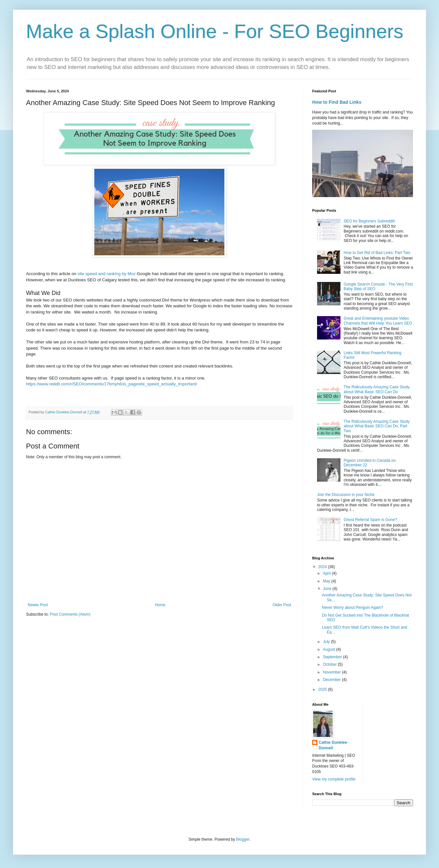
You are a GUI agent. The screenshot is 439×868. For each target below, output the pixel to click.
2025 (323, 689)
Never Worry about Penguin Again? (353, 608)
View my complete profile (334, 779)
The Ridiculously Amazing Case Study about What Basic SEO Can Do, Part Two (377, 426)
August (330, 649)
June (328, 589)
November (333, 672)
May (327, 581)
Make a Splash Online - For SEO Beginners (215, 31)
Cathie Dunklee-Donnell (333, 745)
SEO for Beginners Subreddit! (369, 221)
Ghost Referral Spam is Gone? (370, 520)
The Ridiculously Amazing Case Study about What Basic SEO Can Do (377, 389)
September (333, 657)
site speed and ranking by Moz (106, 274)
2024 (323, 567)
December (333, 680)
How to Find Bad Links (337, 102)
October (330, 664)
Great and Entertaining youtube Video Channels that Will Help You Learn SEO (378, 321)
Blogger (243, 839)
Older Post (282, 605)
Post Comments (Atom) (70, 614)
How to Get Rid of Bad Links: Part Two (377, 253)
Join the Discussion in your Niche (346, 495)
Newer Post (38, 605)
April (327, 573)
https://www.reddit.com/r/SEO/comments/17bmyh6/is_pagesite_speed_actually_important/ (112, 384)
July (327, 642)
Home (160, 605)
